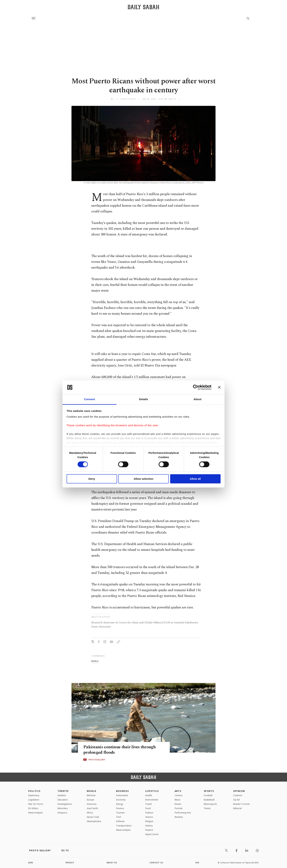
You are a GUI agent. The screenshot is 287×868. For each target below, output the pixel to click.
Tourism (120, 813)
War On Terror (36, 804)
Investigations (65, 804)
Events (178, 804)
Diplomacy (34, 795)
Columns (238, 795)
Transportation (124, 826)
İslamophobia (94, 821)
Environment (152, 800)
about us (112, 863)
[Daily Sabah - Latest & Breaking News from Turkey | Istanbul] (143, 7)
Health (149, 795)
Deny (92, 479)
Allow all (195, 479)
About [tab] (198, 399)
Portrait (179, 808)
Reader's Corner (242, 804)
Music (178, 800)
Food (148, 808)
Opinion (239, 791)
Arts (178, 791)
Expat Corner (152, 834)
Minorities (63, 808)
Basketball (209, 800)
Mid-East (91, 795)
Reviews (179, 817)
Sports (209, 791)
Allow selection (143, 479)
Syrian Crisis (93, 817)
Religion (149, 821)
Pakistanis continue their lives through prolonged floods (121, 750)
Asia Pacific (92, 808)
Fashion (149, 813)
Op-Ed (236, 800)
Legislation (34, 800)
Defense (120, 821)
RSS (197, 863)
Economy (121, 800)
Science (149, 817)
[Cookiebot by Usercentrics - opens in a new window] (196, 387)
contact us (157, 863)
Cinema (179, 795)
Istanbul (62, 795)
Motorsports (210, 804)
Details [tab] (143, 399)
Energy (120, 804)
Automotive (122, 795)
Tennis (207, 808)
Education (63, 800)
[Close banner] (219, 387)
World (92, 791)
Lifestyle (152, 791)
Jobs (31, 863)
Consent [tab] (90, 399)
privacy (70, 863)
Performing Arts (183, 813)
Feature (149, 830)
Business (123, 791)
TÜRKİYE (63, 791)
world (95, 661)
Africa (90, 813)
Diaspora (62, 813)
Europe (90, 800)
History (149, 826)
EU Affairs (33, 808)
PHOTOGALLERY (97, 760)
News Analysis (35, 813)
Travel (148, 804)
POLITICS (34, 791)
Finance (120, 808)
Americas (92, 804)
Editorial (237, 808)
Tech (119, 817)
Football (208, 795)
